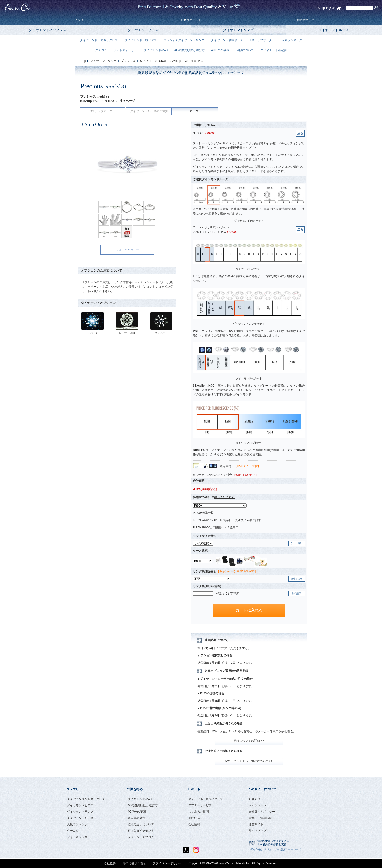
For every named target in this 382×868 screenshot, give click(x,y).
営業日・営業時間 (260, 818)
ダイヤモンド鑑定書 (274, 50)
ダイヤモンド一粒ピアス (141, 40)
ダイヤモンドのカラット (249, 221)
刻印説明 (297, 593)
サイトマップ (258, 831)
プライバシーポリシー (167, 863)
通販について (306, 20)
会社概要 (110, 863)
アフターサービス (200, 805)
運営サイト (256, 824)
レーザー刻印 (127, 333)
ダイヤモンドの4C (156, 50)
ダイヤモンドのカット (249, 378)
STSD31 (145, 61)
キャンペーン (258, 805)
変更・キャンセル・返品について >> (249, 761)
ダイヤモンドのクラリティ (249, 324)
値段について (245, 50)
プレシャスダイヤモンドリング (184, 40)
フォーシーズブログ (141, 837)
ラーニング (76, 20)
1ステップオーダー (263, 40)
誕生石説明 (297, 579)
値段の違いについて (141, 824)
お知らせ (255, 799)
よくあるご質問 (199, 812)
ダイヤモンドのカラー (249, 269)
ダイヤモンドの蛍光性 (249, 443)
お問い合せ (196, 818)
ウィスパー (161, 333)
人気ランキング (292, 40)
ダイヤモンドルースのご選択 (149, 111)
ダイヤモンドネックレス (48, 30)
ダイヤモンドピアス (143, 30)
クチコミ (101, 50)
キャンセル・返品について (206, 799)
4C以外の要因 (220, 50)
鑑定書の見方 (136, 818)
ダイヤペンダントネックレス (86, 799)
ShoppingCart (327, 8)
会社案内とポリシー (262, 812)
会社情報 (194, 824)
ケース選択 (200, 551)
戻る (300, 133)
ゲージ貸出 (297, 543)
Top (83, 61)
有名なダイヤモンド (141, 831)
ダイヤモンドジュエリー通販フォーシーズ (276, 849)
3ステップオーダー (103, 111)
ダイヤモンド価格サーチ (227, 40)
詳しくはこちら (224, 497)
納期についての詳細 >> (249, 741)
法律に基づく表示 (134, 863)
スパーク (93, 333)
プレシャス (128, 61)
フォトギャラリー (127, 250)
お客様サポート (191, 20)
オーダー (195, 111)
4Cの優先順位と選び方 (189, 50)
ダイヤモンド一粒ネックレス (99, 40)
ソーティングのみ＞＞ (210, 475)
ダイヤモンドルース (334, 30)
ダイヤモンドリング (238, 30)
